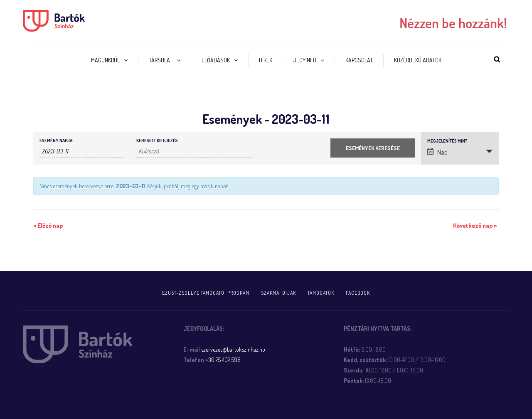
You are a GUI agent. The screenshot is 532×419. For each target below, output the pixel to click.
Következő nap (475, 226)
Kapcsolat (359, 60)
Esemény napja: (56, 141)
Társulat (161, 60)
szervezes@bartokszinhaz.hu (233, 349)
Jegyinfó (305, 60)
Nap (437, 152)
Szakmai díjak (278, 293)
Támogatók (321, 293)
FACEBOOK (358, 293)
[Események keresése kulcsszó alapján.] (195, 151)
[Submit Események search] (373, 148)
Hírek (266, 60)
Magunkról (105, 60)
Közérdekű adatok (418, 60)
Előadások (216, 60)
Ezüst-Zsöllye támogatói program (206, 293)
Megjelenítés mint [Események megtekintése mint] (447, 141)
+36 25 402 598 (223, 360)
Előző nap (48, 226)
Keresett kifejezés (157, 141)
